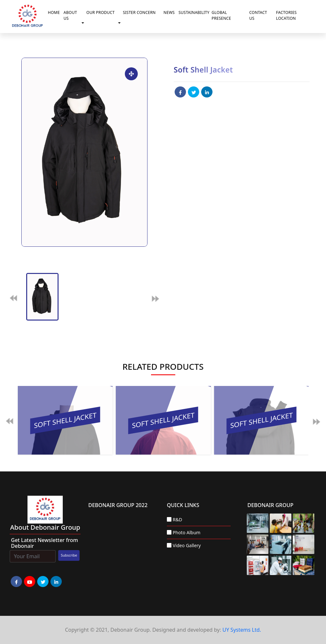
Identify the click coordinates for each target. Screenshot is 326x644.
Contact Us (258, 15)
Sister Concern (139, 12)
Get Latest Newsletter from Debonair (44, 543)
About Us (71, 15)
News (169, 12)
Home (54, 12)
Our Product (100, 12)
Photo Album (187, 532)
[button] (84, 23)
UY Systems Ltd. (242, 630)
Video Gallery (187, 545)
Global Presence (221, 15)
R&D (177, 520)
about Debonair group (45, 527)
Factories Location (287, 15)
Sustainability (194, 12)
